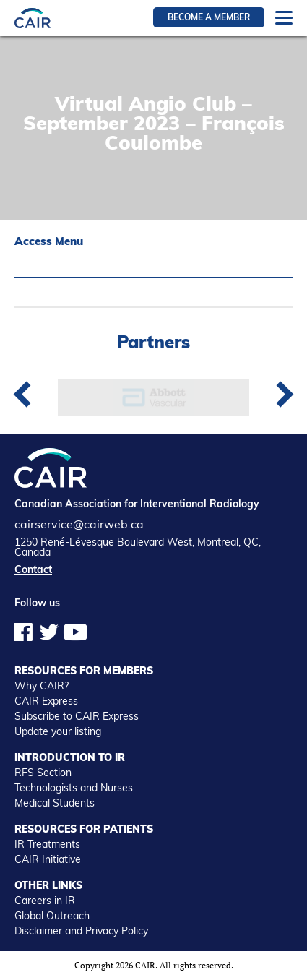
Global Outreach (52, 916)
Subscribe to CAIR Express (77, 716)
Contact (33, 569)
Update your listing (58, 731)
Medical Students (55, 803)
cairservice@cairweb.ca (79, 524)
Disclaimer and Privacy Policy (81, 931)
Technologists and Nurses (74, 788)
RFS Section (43, 773)
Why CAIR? (42, 686)
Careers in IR (45, 901)
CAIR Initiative (48, 859)
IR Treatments (47, 844)
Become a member (209, 17)
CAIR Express (46, 701)
